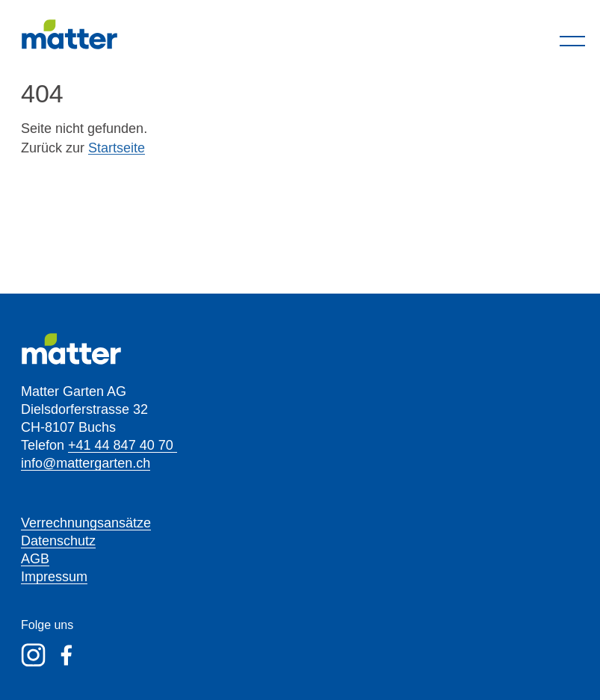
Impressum (54, 577)
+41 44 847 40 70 (123, 445)
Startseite (117, 148)
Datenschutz (58, 541)
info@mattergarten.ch (86, 463)
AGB (35, 559)
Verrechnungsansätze (86, 523)
